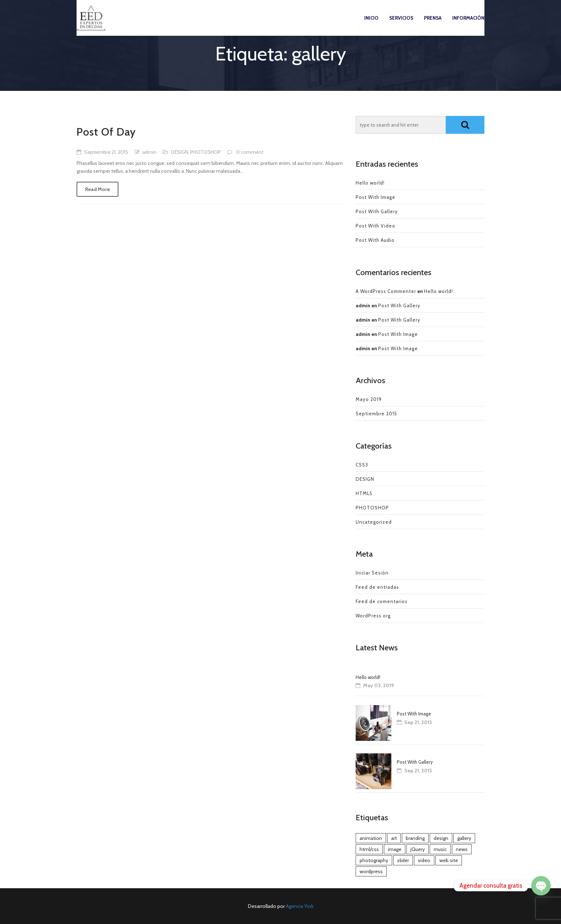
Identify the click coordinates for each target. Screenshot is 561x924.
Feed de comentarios (382, 601)
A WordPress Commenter (386, 291)
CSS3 (362, 465)
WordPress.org (373, 616)
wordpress (371, 871)
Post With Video (375, 226)
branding (415, 838)
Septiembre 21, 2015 (106, 152)
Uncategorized (374, 522)
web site (449, 860)
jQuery (418, 849)
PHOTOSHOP (206, 152)
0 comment (250, 152)
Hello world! (370, 183)
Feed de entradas (377, 587)
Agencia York (300, 906)
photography (374, 860)
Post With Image (375, 197)
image (395, 849)
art (394, 838)
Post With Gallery (377, 211)
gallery (464, 838)
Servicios (401, 25)
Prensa (433, 25)
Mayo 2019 (369, 399)
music (440, 849)
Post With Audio (375, 240)
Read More (97, 189)
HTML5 (364, 493)
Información (468, 25)
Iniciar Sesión (372, 573)
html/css (369, 849)
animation (371, 838)
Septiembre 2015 (376, 414)
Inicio (371, 25)
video (424, 860)
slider (403, 860)
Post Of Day (106, 132)
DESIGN (180, 152)
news (462, 849)
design (441, 838)
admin (149, 152)
